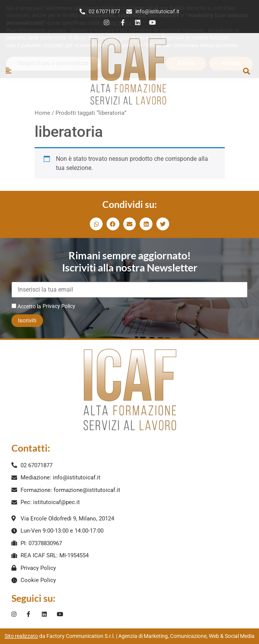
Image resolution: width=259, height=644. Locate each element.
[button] (246, 71)
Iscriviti (27, 320)
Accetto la (26, 306)
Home (42, 113)
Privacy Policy (59, 306)
